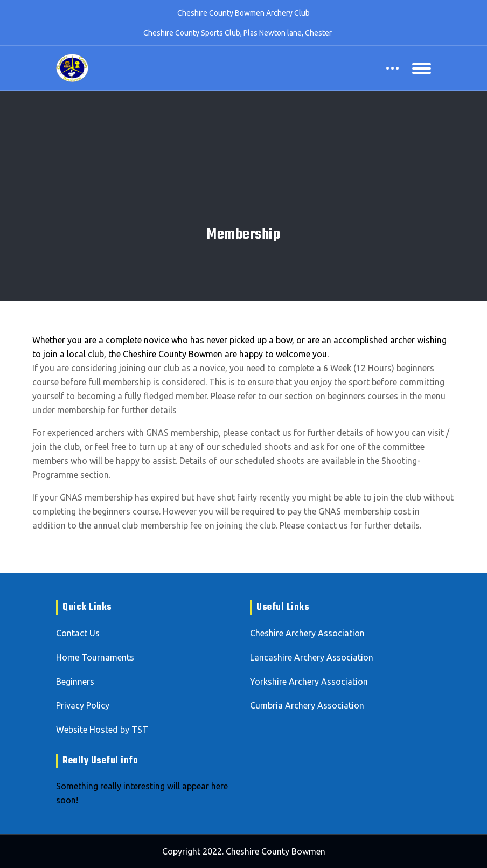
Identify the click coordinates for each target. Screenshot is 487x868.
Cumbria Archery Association (307, 705)
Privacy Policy (83, 705)
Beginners (75, 682)
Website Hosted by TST (102, 730)
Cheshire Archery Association (307, 633)
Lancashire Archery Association (312, 657)
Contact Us (78, 633)
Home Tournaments (95, 657)
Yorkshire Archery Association (309, 682)
